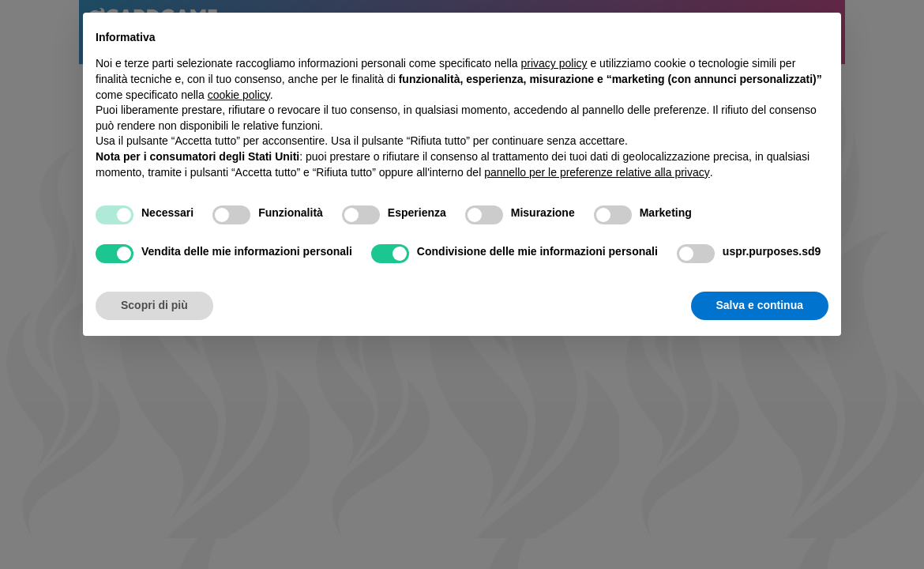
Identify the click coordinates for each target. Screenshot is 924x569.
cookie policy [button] (239, 95)
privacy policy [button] (554, 63)
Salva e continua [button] (760, 305)
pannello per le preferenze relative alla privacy (597, 172)
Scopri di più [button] (154, 305)
